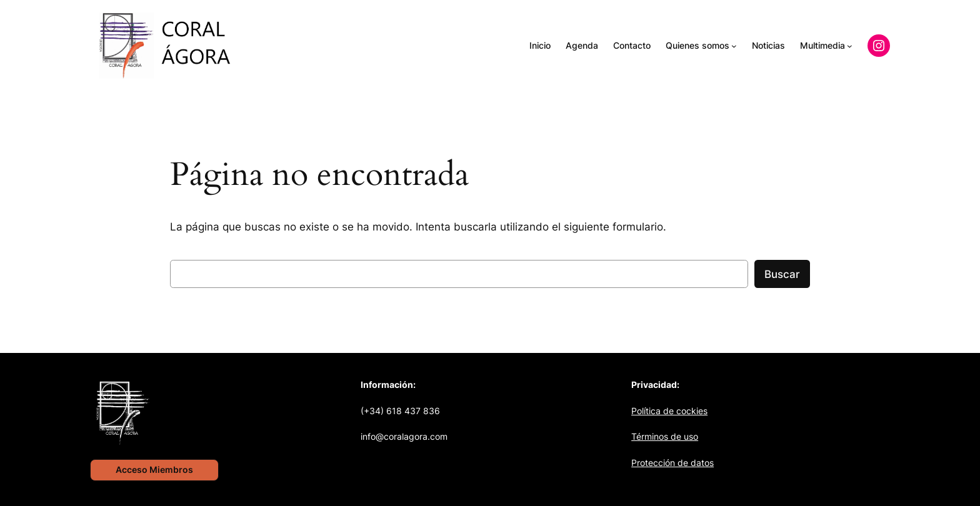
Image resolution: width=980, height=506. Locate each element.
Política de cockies (669, 411)
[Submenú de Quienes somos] (734, 46)
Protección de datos (672, 463)
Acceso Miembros (154, 469)
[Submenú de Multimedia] (850, 46)
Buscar (782, 274)
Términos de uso (665, 436)
